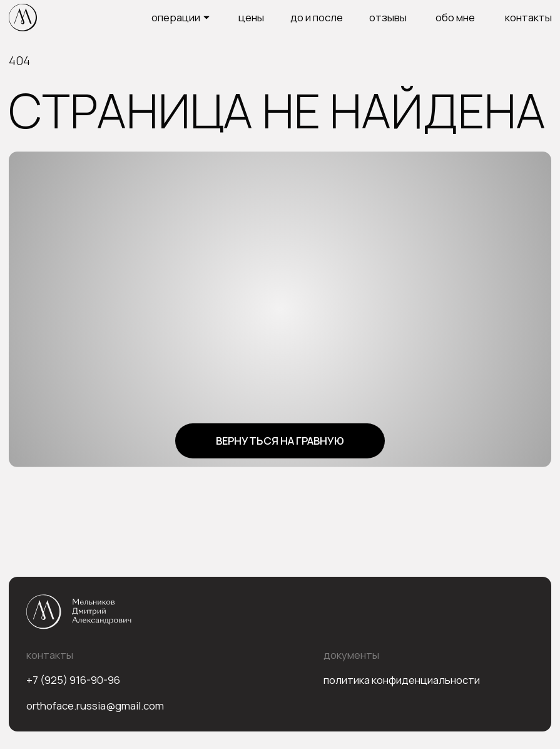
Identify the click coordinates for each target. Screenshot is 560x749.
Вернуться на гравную (280, 441)
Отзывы (388, 17)
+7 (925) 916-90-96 (73, 680)
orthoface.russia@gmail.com (95, 705)
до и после (317, 17)
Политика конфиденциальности (402, 680)
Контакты (528, 17)
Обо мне (455, 17)
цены (251, 17)
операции (176, 17)
